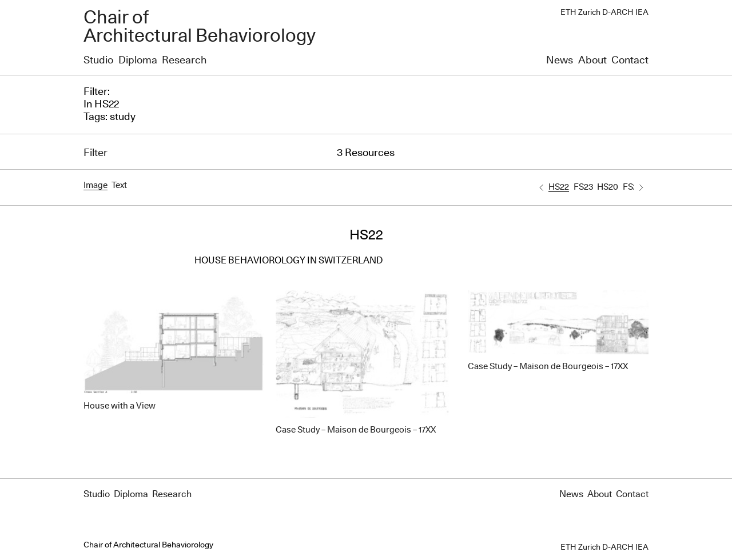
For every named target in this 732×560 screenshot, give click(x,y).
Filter (96, 153)
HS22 (559, 187)
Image (96, 185)
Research (184, 61)
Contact (630, 61)
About (592, 61)
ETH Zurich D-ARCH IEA (604, 13)
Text (119, 185)
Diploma (138, 61)
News (560, 61)
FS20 (633, 187)
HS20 (608, 187)
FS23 (583, 187)
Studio (98, 61)
